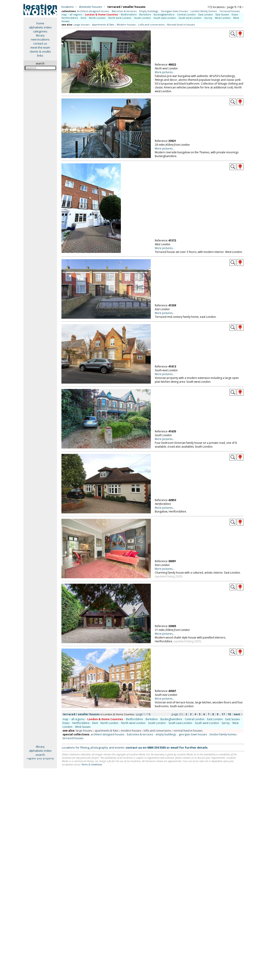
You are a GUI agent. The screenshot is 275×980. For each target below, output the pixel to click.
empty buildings (166, 734)
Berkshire (145, 14)
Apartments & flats (103, 25)
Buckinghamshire (164, 14)
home (40, 23)
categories (40, 31)
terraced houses (73, 738)
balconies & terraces (140, 734)
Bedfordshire (129, 14)
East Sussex (222, 14)
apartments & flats (106, 731)
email (174, 747)
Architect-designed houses (93, 11)
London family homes (204, 11)
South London (142, 18)
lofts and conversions (157, 731)
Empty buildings (149, 11)
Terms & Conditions (92, 764)
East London (206, 14)
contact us (40, 43)
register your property (40, 758)
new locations (40, 39)
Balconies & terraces (124, 11)
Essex (235, 14)
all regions (76, 14)
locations (68, 7)
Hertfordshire (70, 18)
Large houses (81, 25)
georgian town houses (193, 734)
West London (223, 18)
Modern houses (126, 25)
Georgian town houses (174, 11)
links (40, 56)
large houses (84, 731)
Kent (83, 18)
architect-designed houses (107, 734)
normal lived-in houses (188, 731)
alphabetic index (40, 27)
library (40, 35)
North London (97, 18)
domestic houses (90, 7)
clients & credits (40, 51)
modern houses (131, 731)
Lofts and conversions (151, 25)
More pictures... (165, 72)
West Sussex (83, 727)
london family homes (223, 734)
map (64, 14)
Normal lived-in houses (181, 25)
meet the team (40, 47)
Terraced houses (230, 11)
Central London (186, 14)
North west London (120, 18)
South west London (190, 18)
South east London (165, 18)
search (40, 755)
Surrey (208, 18)
